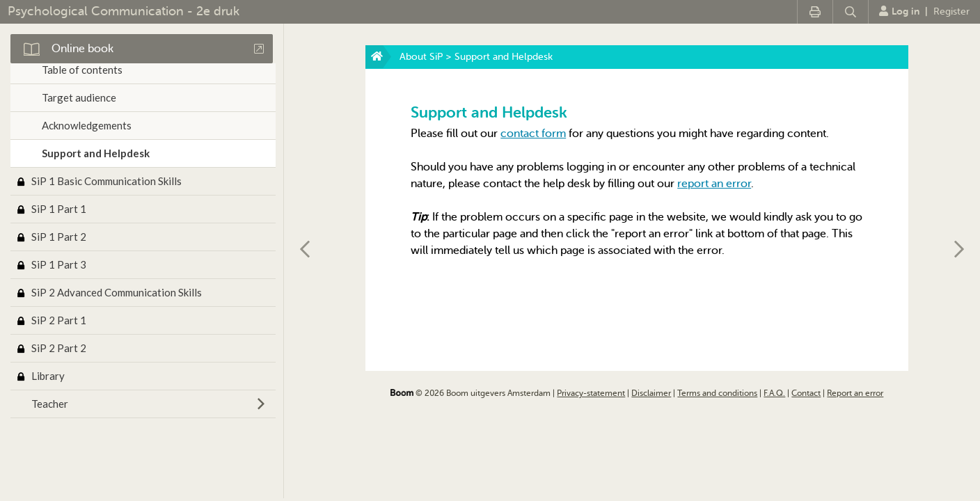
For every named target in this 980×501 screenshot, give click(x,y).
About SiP (421, 57)
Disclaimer (651, 393)
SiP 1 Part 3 (59, 264)
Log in (899, 11)
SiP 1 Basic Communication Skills (106, 181)
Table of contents (82, 70)
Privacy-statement (591, 393)
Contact (806, 393)
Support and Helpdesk (96, 153)
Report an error (855, 393)
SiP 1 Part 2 (59, 237)
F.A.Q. (774, 393)
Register (951, 11)
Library (48, 376)
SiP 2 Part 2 (59, 348)
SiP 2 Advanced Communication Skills (117, 292)
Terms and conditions (717, 393)
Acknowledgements (87, 125)
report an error (714, 184)
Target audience (79, 97)
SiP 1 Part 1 (59, 209)
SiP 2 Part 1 (59, 320)
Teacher (50, 404)
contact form (533, 134)
